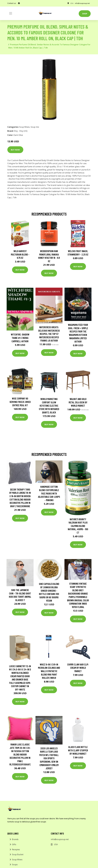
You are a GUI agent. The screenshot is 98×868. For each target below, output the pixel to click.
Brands (15, 839)
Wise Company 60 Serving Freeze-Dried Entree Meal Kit (20, 402)
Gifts (14, 844)
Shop (85, 14)
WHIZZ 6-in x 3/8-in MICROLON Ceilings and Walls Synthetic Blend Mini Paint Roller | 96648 (49, 671)
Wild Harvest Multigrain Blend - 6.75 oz (20, 254)
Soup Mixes (24, 127)
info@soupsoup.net (82, 3)
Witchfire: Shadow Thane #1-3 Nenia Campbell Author (20, 338)
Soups (15, 864)
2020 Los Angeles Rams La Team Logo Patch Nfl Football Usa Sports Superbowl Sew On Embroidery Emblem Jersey (49, 758)
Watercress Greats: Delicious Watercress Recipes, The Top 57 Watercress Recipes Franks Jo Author (49, 334)
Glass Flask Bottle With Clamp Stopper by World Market (78, 750)
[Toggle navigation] (11, 13)
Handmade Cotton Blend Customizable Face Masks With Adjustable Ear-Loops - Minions (49, 493)
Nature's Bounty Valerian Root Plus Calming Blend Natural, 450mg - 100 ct (78, 526)
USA (71, 3)
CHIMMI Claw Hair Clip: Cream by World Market (78, 668)
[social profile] (19, 3)
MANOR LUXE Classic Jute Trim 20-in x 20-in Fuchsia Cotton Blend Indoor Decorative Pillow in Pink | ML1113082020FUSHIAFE (20, 754)
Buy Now (15, 150)
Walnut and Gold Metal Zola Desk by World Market (78, 402)
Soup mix (35, 127)
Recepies (16, 849)
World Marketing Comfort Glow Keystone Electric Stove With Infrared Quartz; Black (49, 406)
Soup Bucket (18, 854)
